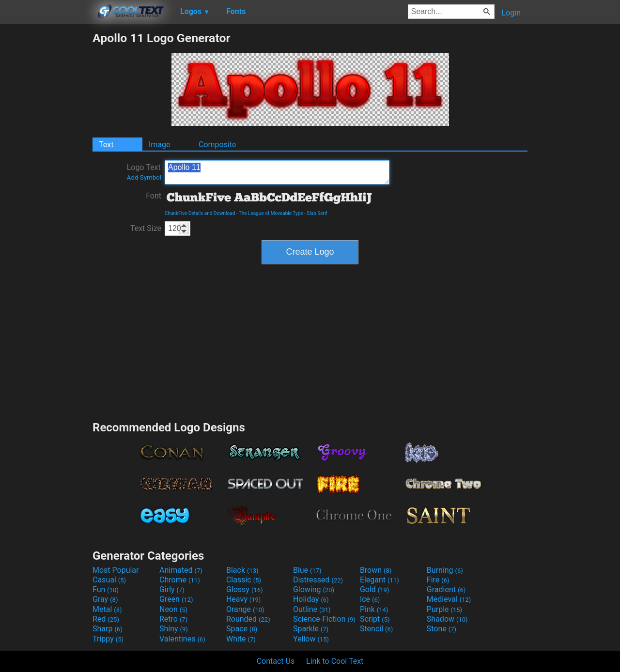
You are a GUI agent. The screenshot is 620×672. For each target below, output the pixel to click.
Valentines (182, 639)
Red (106, 619)
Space (242, 629)
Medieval (449, 599)
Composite (217, 145)
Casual (109, 580)
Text (106, 145)
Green (176, 599)
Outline (312, 609)
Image (160, 145)
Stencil (376, 629)
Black (242, 570)
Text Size (146, 228)
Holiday (311, 599)
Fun (106, 589)
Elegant (380, 580)
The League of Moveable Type (271, 213)
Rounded (248, 619)
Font (154, 196)
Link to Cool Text (335, 661)
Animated (181, 570)
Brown (376, 570)
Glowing (314, 589)
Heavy (243, 599)
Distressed (318, 580)
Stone (442, 629)
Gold (375, 589)
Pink (374, 609)
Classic (244, 580)
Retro (173, 619)
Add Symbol (144, 177)
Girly (172, 589)
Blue (307, 570)
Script (375, 619)
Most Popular (116, 570)
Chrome (180, 580)
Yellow (311, 639)
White (241, 639)
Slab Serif (317, 213)
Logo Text (144, 172)
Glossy (245, 589)
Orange (245, 609)
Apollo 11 (277, 172)
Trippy (108, 639)
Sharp (108, 629)
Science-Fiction (324, 619)
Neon (173, 609)
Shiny (174, 629)
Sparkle (311, 629)
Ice (370, 599)
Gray (105, 599)
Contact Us (276, 661)
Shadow (447, 619)
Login (511, 13)
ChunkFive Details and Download (200, 213)
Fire (438, 580)
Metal (107, 609)
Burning (445, 570)
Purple (444, 609)
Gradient (446, 589)
